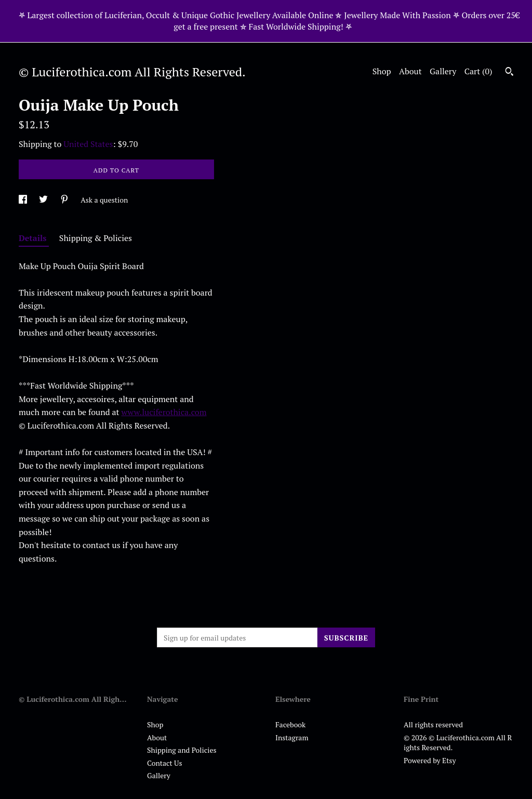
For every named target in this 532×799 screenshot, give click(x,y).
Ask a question (104, 200)
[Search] (509, 73)
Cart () (478, 71)
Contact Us (165, 763)
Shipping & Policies (96, 238)
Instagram (292, 737)
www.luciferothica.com (164, 412)
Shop (382, 71)
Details (34, 238)
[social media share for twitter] (44, 200)
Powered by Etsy (430, 760)
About (410, 71)
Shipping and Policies (182, 750)
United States (88, 144)
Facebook (290, 724)
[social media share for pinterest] (65, 200)
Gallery (443, 71)
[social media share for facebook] (24, 200)
